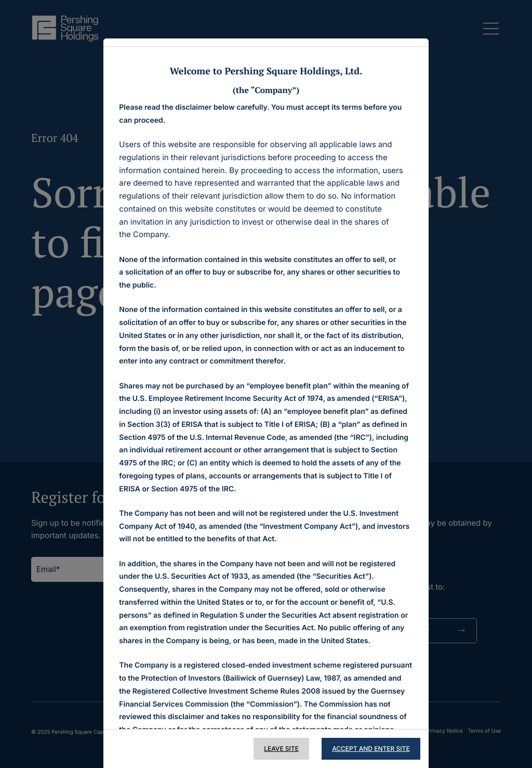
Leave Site (279, 749)
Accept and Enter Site (368, 749)
